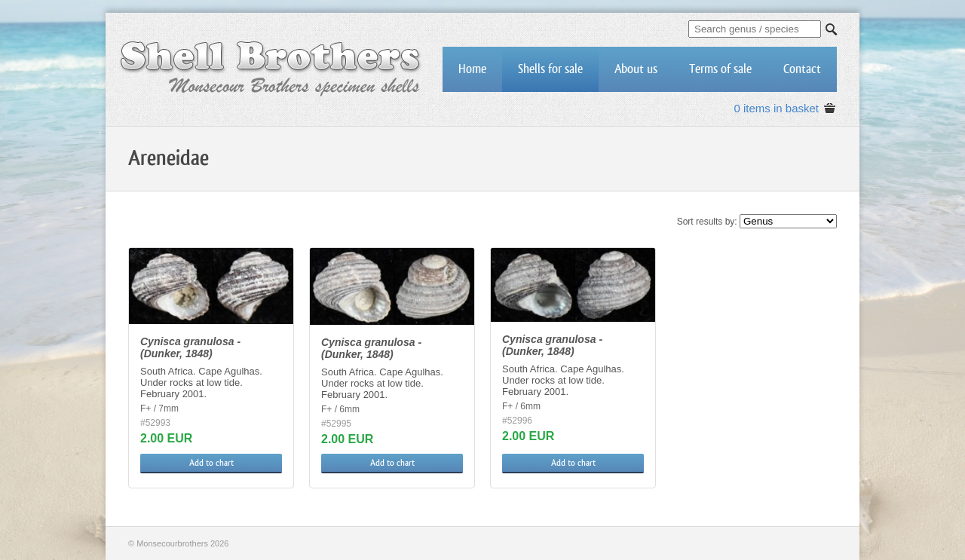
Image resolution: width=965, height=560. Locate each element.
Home (472, 69)
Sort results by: (707, 222)
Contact (802, 69)
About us (636, 69)
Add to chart (211, 463)
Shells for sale (550, 69)
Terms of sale (720, 69)
